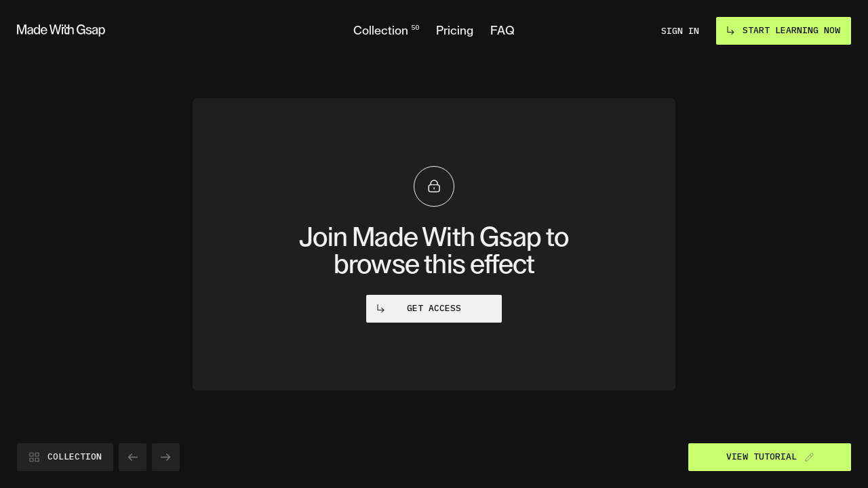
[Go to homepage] (61, 31)
